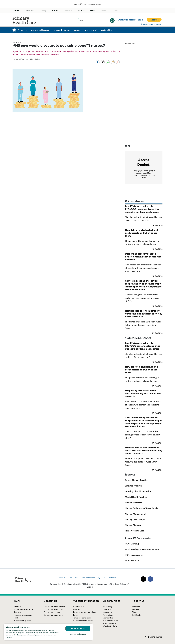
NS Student (30, 11)
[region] (48, 632)
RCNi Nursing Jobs (134, 555)
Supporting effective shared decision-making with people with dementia (143, 257)
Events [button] (104, 11)
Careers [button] (77, 30)
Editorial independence (23, 609)
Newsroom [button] (23, 30)
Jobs (116, 11)
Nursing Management (135, 514)
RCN (16, 618)
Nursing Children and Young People (141, 508)
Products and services (23, 615)
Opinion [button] (67, 30)
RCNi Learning (132, 544)
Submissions (114, 578)
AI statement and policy (83, 621)
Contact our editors (52, 612)
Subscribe (154, 20)
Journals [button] (67, 11)
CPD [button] (92, 11)
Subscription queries (22, 621)
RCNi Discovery (109, 623)
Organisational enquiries (151, 24)
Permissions (108, 615)
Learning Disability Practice (138, 491)
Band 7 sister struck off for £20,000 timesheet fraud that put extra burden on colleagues (142, 209)
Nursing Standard (133, 525)
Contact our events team (54, 609)
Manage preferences (78, 634)
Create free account (127, 20)
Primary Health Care (14, 31)
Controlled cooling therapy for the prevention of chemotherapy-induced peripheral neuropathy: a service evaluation (143, 285)
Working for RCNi (110, 626)
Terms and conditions (82, 618)
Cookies (76, 609)
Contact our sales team (53, 615)
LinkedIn (136, 609)
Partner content (91, 30)
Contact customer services (55, 607)
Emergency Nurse (133, 486)
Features (56, 30)
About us (61, 578)
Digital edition (107, 30)
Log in (141, 20)
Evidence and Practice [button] (40, 30)
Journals (17, 612)
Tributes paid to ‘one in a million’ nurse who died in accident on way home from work (144, 314)
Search (112, 20)
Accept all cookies (78, 628)
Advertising (107, 607)
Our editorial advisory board (94, 578)
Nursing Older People (135, 519)
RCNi (17, 601)
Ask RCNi (81, 11)
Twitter (135, 612)
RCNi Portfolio (132, 560)
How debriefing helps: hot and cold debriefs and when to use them (141, 233)
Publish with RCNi (110, 621)
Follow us (138, 601)
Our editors (74, 578)
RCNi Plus (17, 11)
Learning (43, 11)
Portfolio (55, 11)
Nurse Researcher (133, 502)
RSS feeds (136, 615)
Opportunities (111, 601)
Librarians (107, 609)
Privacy (76, 615)
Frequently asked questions (84, 612)
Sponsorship (108, 618)
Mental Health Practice (136, 497)
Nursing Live (108, 612)
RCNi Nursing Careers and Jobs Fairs (142, 549)
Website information (86, 601)
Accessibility (78, 607)
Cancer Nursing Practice (136, 480)
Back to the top (155, 637)
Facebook (136, 607)
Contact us (50, 601)
